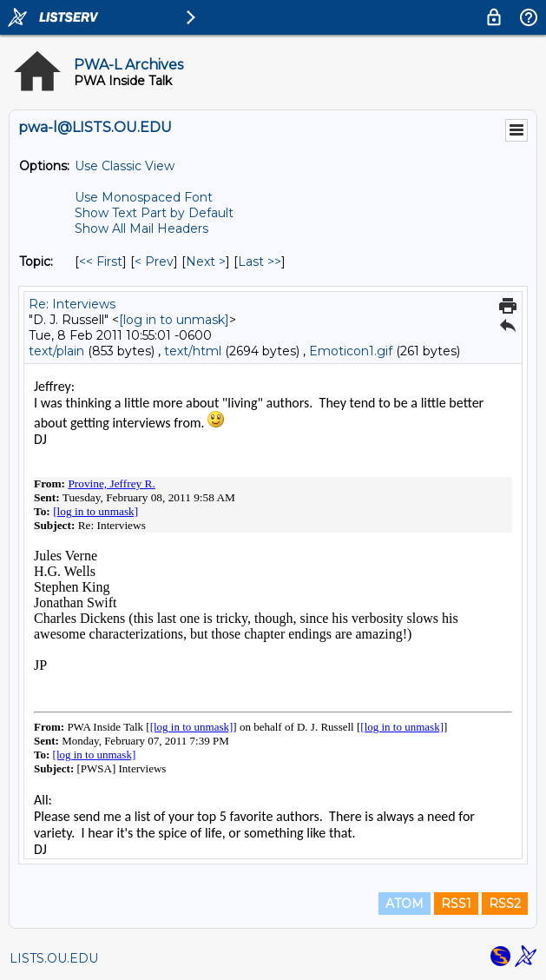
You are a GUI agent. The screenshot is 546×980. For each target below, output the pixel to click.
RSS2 (505, 904)
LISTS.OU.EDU (54, 958)
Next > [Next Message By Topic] (206, 262)
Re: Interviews (72, 304)
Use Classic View (125, 166)
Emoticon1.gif (351, 351)
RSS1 (456, 904)
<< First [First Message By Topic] (101, 262)
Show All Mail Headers (141, 228)
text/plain (56, 351)
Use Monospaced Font (144, 197)
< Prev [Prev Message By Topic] (154, 262)
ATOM (405, 904)
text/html (193, 351)
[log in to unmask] (174, 320)
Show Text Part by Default (154, 213)
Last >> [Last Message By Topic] (260, 262)
